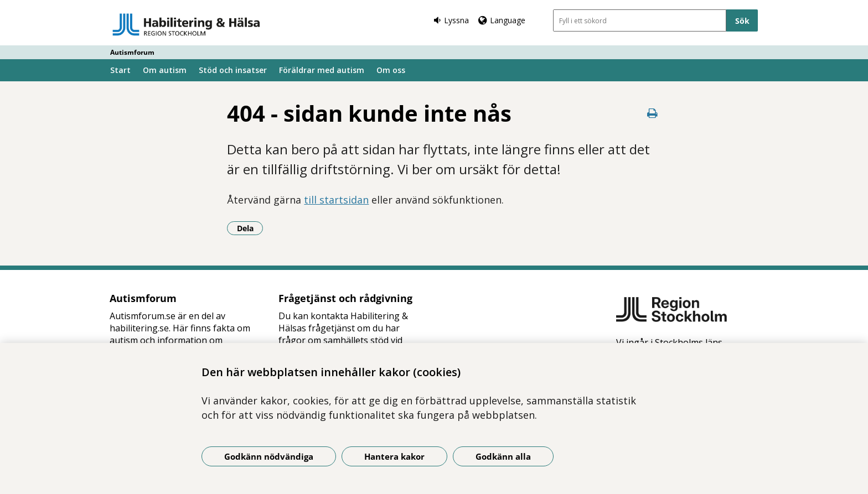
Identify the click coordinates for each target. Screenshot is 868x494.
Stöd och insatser (233, 70)
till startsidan (336, 200)
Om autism (165, 70)
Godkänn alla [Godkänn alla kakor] (503, 456)
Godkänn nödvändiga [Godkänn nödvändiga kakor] (269, 456)
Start (120, 70)
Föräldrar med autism (322, 70)
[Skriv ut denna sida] (653, 113)
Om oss (391, 70)
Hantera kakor (394, 456)
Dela (250, 228)
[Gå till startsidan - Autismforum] (186, 24)
